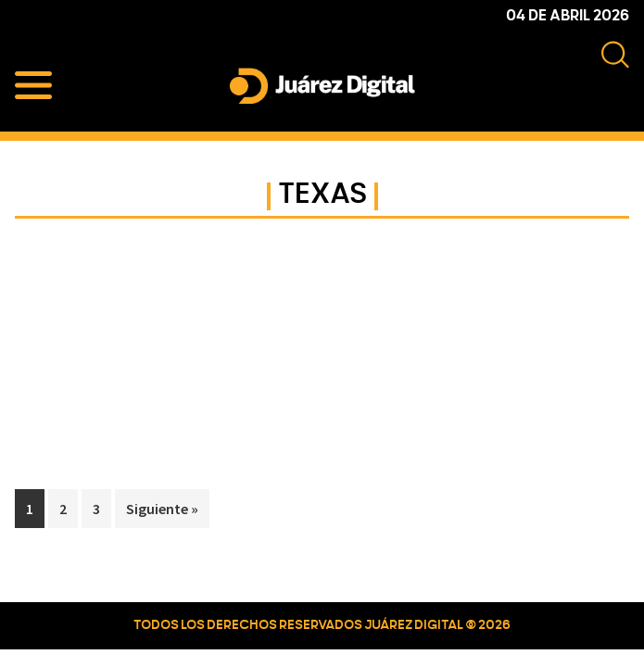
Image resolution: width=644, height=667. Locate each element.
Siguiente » (162, 509)
